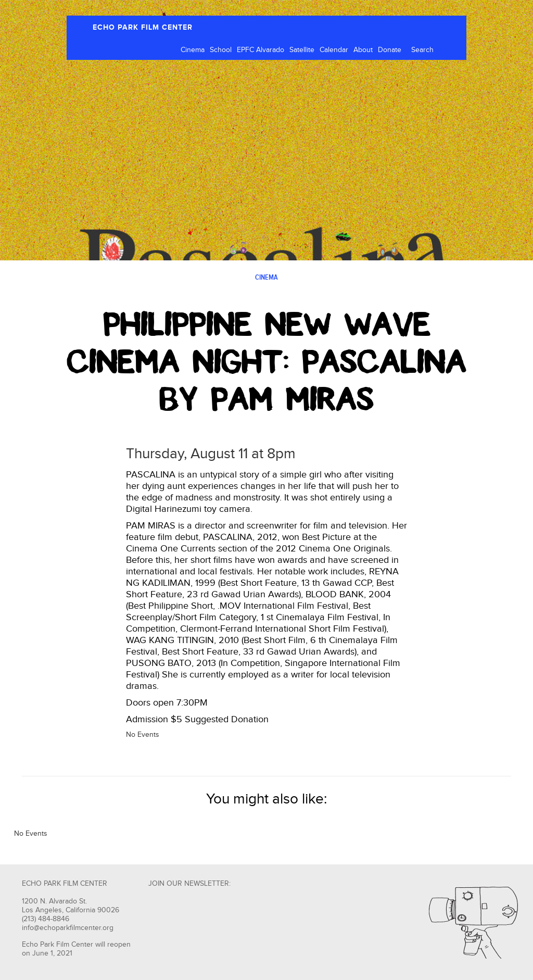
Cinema (193, 50)
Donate (390, 50)
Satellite (302, 50)
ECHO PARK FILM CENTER (143, 27)
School (221, 50)
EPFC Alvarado (261, 50)
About (363, 50)
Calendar (334, 50)
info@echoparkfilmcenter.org (68, 928)
